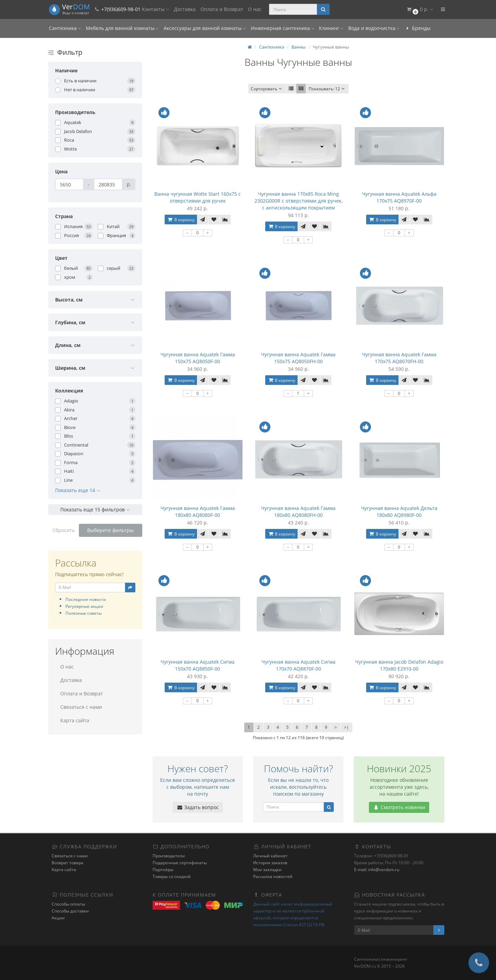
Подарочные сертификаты (180, 863)
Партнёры (163, 870)
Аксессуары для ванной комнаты (205, 28)
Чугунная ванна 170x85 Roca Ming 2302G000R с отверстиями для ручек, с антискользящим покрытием (298, 201)
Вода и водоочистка (374, 28)
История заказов (270, 863)
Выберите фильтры (110, 530)
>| (347, 727)
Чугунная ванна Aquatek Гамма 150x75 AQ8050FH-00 (298, 358)
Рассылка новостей (273, 876)
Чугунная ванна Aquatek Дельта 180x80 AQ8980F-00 (399, 512)
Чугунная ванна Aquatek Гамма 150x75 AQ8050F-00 (198, 358)
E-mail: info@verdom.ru (377, 870)
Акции (58, 918)
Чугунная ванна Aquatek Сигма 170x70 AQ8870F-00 (298, 665)
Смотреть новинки (399, 807)
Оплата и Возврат (222, 9)
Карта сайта (75, 720)
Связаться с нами (81, 707)
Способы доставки (70, 911)
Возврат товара (68, 863)
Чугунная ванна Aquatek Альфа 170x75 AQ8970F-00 (399, 197)
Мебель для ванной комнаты (122, 28)
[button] (419, 9)
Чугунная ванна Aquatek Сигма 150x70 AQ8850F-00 (198, 665)
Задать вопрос (198, 807)
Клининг (331, 28)
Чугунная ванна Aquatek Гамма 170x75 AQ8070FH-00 (399, 358)
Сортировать (267, 89)
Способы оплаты (68, 904)
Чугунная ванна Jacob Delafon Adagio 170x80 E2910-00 (399, 665)
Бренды (417, 28)
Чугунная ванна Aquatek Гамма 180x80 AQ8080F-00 (198, 512)
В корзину (181, 220)
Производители (169, 856)
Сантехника (65, 28)
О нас (255, 9)
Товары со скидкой (172, 876)
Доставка (185, 9)
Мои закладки (267, 870)
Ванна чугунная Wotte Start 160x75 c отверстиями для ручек (198, 197)
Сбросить (64, 530)
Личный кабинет (270, 856)
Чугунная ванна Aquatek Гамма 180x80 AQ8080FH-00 (298, 512)
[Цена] (69, 184)
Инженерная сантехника (282, 28)
